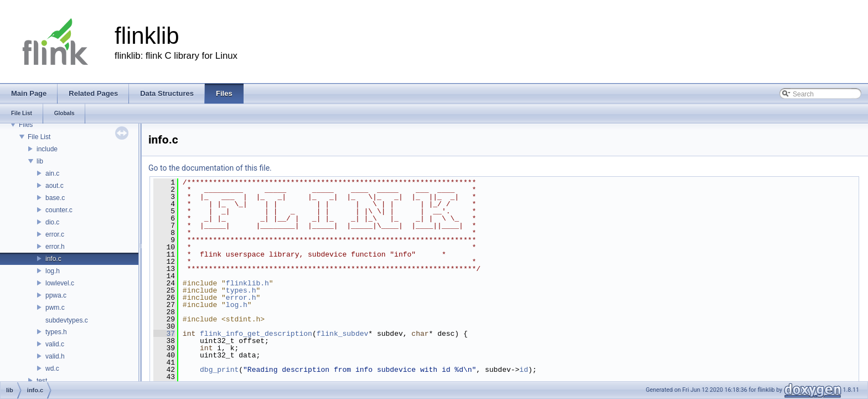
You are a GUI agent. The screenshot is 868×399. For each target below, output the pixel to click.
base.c (55, 198)
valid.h (55, 356)
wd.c (52, 369)
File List (39, 137)
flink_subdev (343, 334)
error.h (55, 247)
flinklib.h (247, 283)
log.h (53, 271)
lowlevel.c (60, 283)
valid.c (55, 344)
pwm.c (55, 308)
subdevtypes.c (67, 320)
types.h (56, 332)
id (524, 370)
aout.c (55, 186)
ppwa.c (56, 295)
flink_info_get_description (256, 334)
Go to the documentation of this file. (210, 168)
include (47, 149)
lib (40, 161)
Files (26, 125)
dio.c (52, 222)
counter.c (59, 210)
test (42, 381)
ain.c (52, 173)
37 (164, 334)
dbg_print (219, 370)
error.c (55, 234)
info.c (53, 259)
